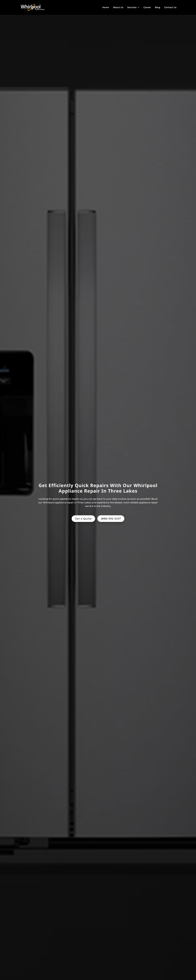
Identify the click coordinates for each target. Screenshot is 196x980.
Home (106, 8)
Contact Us (170, 8)
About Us (118, 8)
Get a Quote (83, 519)
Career (147, 8)
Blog (158, 8)
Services (132, 8)
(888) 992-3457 (111, 519)
